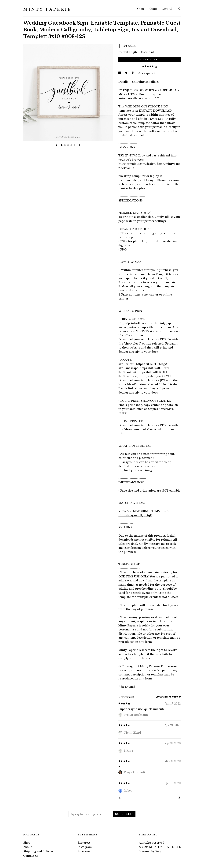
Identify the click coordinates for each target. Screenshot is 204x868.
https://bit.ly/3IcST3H (152, 372)
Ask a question (148, 73)
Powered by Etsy (150, 851)
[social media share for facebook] (120, 73)
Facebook (84, 851)
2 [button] (65, 145)
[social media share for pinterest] (133, 73)
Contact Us (31, 856)
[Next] (179, 798)
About (153, 9)
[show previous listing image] (56, 145)
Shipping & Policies (146, 82)
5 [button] (74, 145)
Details (124, 82)
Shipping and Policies (38, 851)
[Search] (180, 9)
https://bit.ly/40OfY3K (157, 376)
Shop (140, 9)
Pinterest (84, 843)
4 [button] (71, 145)
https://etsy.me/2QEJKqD (135, 515)
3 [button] (68, 145)
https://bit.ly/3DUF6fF (155, 368)
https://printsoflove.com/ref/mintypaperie (147, 323)
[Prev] (120, 798)
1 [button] (62, 145)
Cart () (167, 9)
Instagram (85, 847)
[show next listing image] (80, 145)
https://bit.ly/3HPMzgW (152, 364)
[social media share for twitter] (127, 73)
